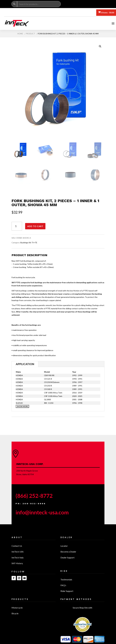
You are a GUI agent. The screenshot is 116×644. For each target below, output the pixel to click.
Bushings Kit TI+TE (29, 243)
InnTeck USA (18, 553)
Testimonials (66, 580)
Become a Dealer (68, 553)
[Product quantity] (17, 227)
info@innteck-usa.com (42, 513)
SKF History (17, 564)
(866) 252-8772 (34, 497)
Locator (64, 547)
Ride (64, 572)
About (17, 538)
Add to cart (35, 227)
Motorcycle (17, 609)
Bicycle (15, 614)
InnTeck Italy (18, 558)
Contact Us (17, 547)
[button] (100, 47)
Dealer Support (67, 558)
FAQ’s (63, 586)
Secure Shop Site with (82, 609)
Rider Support (67, 592)
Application (25, 365)
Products (20, 600)
